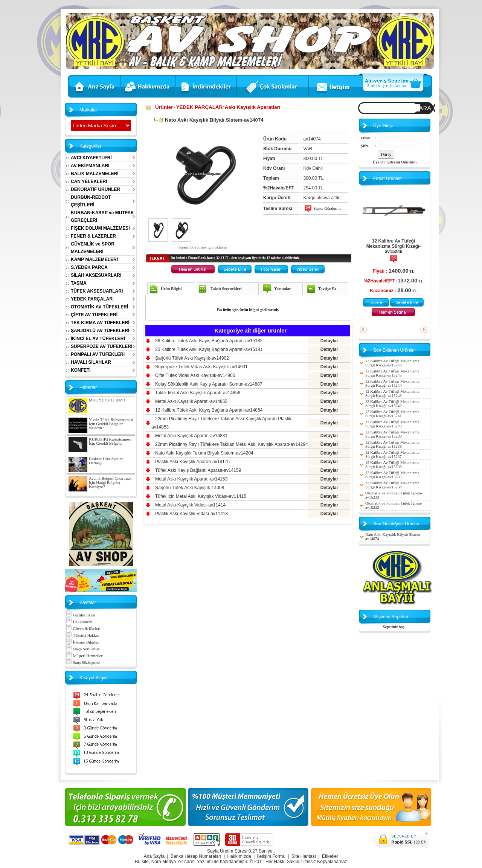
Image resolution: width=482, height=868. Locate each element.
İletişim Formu (271, 856)
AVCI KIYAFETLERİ (91, 158)
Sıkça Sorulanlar (83, 649)
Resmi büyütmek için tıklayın (203, 247)
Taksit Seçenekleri (226, 289)
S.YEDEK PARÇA (89, 267)
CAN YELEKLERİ (89, 182)
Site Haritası (304, 856)
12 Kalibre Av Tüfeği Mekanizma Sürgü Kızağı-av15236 (392, 465)
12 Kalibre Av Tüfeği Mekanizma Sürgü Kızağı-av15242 (392, 404)
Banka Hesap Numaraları (196, 856)
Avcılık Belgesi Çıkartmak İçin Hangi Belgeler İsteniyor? (110, 483)
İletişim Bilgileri (83, 642)
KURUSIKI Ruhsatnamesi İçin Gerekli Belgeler (110, 441)
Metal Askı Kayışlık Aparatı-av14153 (191, 479)
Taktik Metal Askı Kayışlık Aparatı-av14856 (198, 393)
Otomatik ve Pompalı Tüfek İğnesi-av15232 (394, 505)
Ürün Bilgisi (171, 289)
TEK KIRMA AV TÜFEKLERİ (100, 323)
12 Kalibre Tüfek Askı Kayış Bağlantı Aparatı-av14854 (209, 410)
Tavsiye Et (327, 289)
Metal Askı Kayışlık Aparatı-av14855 (191, 401)
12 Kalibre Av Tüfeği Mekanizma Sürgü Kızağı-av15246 (394, 246)
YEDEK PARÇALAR (92, 299)
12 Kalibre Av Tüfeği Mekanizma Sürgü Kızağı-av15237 (392, 455)
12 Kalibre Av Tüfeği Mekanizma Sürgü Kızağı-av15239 (392, 434)
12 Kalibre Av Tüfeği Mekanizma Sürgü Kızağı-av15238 (392, 444)
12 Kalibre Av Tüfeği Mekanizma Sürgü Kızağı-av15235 (392, 475)
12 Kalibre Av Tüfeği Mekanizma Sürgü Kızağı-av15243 (392, 394)
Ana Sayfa (154, 856)
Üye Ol (379, 162)
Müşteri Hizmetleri (85, 656)
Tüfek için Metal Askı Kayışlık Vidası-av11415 (201, 496)
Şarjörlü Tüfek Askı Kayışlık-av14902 (192, 358)
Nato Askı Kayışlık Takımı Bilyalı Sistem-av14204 (204, 453)
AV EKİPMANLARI (90, 166)
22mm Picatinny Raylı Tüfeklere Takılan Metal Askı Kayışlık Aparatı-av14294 (232, 444)
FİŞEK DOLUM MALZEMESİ (100, 228)
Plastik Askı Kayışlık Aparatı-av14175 (192, 462)
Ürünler (164, 107)
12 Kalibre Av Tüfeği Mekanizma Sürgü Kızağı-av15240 (392, 424)
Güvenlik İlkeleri (83, 629)
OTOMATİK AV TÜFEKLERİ (99, 307)
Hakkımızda (79, 622)
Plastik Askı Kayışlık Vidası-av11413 (191, 514)
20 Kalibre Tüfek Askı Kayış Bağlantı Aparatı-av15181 (209, 349)
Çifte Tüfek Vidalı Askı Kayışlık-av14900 (195, 375)
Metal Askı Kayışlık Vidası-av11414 (190, 505)
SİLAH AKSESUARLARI (96, 275)
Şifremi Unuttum (402, 162)
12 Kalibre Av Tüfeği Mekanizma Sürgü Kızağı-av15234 (392, 485)
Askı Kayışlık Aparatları (253, 107)
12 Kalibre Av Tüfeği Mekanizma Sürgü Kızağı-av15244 (392, 383)
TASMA (79, 283)
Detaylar (329, 341)
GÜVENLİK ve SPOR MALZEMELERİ (93, 248)
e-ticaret (186, 862)
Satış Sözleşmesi (83, 663)
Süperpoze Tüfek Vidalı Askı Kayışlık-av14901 (201, 367)
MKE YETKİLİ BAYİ (107, 400)
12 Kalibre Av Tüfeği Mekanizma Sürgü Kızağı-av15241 (392, 414)
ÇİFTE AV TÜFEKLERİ (94, 315)
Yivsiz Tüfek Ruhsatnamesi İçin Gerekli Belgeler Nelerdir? (111, 424)
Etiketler (330, 856)
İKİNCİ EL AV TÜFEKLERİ (98, 339)
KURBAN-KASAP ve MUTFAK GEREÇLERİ (102, 217)
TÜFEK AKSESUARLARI (97, 291)
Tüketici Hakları (83, 635)
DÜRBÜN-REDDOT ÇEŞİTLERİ (91, 201)
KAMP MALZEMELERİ (94, 259)
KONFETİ (81, 370)
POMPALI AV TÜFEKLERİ (98, 354)
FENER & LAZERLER (93, 236)
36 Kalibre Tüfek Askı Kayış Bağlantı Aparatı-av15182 (209, 341)
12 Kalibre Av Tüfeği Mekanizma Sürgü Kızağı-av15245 (392, 373)
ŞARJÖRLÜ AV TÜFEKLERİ (100, 331)
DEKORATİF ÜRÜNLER (95, 189)
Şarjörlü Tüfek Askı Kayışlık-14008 (190, 488)
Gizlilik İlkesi (81, 615)
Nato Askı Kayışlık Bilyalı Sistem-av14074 (393, 537)
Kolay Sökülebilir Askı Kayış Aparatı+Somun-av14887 (209, 384)
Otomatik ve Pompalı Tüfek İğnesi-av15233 (394, 495)
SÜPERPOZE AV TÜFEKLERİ (101, 346)
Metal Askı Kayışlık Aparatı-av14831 (191, 436)
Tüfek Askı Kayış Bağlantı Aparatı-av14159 (198, 470)
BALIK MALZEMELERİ (95, 174)
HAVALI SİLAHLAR (91, 362)
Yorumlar (282, 289)
